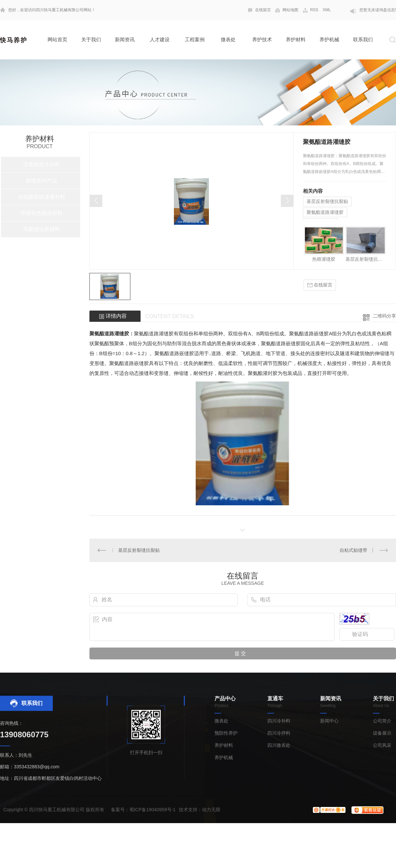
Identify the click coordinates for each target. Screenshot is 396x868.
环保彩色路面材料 (42, 213)
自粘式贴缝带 (353, 550)
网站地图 (290, 10)
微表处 (228, 39)
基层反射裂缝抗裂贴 (327, 201)
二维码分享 (384, 316)
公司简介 (382, 721)
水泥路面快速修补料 (42, 197)
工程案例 (195, 39)
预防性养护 (226, 733)
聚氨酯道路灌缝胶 (325, 212)
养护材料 (296, 39)
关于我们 (91, 39)
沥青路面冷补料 (42, 165)
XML (327, 10)
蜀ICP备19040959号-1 (152, 810)
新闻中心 (329, 721)
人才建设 (160, 39)
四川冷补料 (279, 721)
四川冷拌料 (279, 733)
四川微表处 (279, 745)
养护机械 (329, 39)
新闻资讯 (125, 39)
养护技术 (262, 39)
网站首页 (57, 39)
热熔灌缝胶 (324, 259)
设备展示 (382, 733)
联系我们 (363, 39)
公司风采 (382, 745)
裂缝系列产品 (42, 181)
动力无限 (211, 810)
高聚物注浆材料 (42, 229)
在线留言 (263, 10)
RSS (314, 10)
